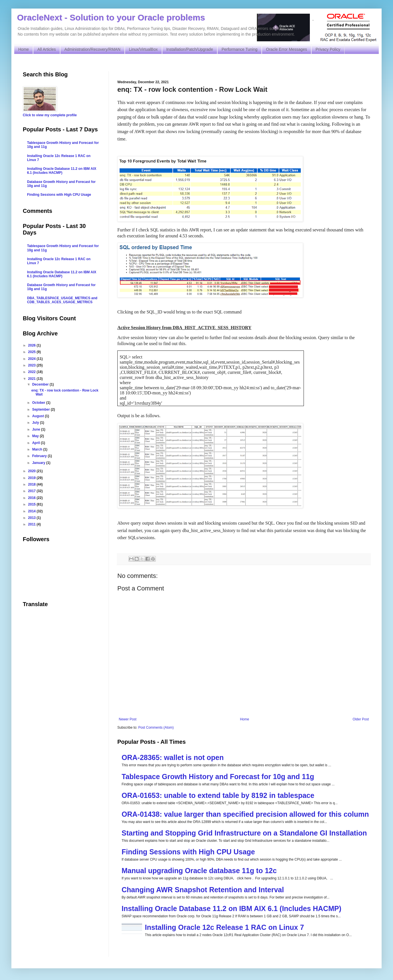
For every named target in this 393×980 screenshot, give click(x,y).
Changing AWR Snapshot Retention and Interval (203, 890)
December (41, 384)
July (36, 423)
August (39, 416)
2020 (32, 471)
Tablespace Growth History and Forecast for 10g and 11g (218, 777)
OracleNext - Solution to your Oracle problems (111, 18)
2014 (32, 511)
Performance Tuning (240, 49)
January (39, 463)
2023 (32, 365)
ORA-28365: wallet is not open (173, 757)
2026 (32, 345)
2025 (32, 352)
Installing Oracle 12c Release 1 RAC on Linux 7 (225, 927)
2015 (32, 504)
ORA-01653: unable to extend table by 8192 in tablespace (218, 795)
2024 (32, 359)
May (36, 436)
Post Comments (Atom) (156, 728)
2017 (32, 491)
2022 (32, 372)
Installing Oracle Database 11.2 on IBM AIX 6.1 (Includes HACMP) (232, 908)
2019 (32, 478)
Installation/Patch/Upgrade (190, 49)
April (37, 443)
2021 (32, 379)
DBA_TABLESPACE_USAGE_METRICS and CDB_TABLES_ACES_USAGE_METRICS (62, 300)
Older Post (361, 719)
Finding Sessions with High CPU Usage (188, 852)
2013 (32, 518)
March (38, 449)
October (39, 403)
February (40, 456)
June (37, 429)
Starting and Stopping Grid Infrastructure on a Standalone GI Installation (244, 833)
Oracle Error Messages (286, 49)
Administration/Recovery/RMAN (92, 49)
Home (23, 49)
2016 (32, 498)
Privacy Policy (328, 49)
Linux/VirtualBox (143, 49)
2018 (32, 484)
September (41, 409)
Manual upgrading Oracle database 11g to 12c (199, 871)
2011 (32, 524)
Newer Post (128, 719)
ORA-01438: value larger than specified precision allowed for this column (245, 814)
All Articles (47, 49)
